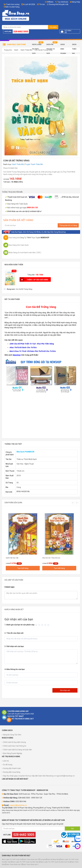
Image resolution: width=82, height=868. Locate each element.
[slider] (43, 625)
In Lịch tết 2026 (29, 4)
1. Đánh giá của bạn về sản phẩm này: (20, 625)
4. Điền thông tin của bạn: (15, 669)
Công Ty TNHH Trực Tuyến (34, 238)
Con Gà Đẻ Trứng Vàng (43, 50)
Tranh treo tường (13, 4)
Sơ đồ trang (8, 765)
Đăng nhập (75, 2)
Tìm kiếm (53, 27)
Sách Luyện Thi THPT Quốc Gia (12, 859)
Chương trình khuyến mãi (58, 4)
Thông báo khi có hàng (68, 225)
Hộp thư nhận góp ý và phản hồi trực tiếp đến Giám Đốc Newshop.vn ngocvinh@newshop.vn (39, 776)
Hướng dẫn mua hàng (12, 772)
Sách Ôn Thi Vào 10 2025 (50, 45)
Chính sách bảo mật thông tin (15, 746)
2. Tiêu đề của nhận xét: (14, 633)
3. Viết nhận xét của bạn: (14, 646)
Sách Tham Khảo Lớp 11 (31, 864)
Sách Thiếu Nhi (74, 45)
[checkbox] (18, 289)
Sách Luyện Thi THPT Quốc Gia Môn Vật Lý (26, 862)
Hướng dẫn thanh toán (12, 768)
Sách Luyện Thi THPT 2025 (37, 45)
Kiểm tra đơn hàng (12, 7)
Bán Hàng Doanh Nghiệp (13, 753)
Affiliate (49, 2)
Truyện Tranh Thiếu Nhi (34, 164)
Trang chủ (8, 50)
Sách (16, 50)
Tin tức (42, 4)
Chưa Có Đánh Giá (10, 168)
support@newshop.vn (18, 805)
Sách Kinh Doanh (63, 45)
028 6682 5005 (21, 31)
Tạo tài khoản (62, 2)
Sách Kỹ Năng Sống (53, 859)
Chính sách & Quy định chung (14, 742)
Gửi (72, 829)
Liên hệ (6, 761)
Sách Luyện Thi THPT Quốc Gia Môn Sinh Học (55, 862)
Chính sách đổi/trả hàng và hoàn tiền (17, 750)
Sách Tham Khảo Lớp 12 (14, 864)
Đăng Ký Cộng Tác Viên (12, 735)
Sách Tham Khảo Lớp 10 (31, 859)
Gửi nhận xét (65, 690)
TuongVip (43, 859)
